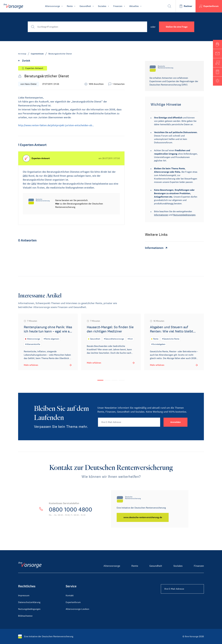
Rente (135, 566)
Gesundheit (156, 566)
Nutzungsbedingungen (184, 215)
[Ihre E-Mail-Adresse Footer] (182, 589)
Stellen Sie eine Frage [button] (177, 27)
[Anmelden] (175, 422)
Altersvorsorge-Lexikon (77, 609)
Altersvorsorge (112, 566)
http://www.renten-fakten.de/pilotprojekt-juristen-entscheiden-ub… (56, 125)
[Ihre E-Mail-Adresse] (129, 422)
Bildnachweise (25, 616)
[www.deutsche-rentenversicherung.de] (143, 517)
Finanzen (199, 566)
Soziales (178, 566)
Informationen (161, 215)
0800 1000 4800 (71, 509)
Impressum (24, 595)
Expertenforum (73, 602)
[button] (217, 44)
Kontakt (70, 595)
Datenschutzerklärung (29, 602)
